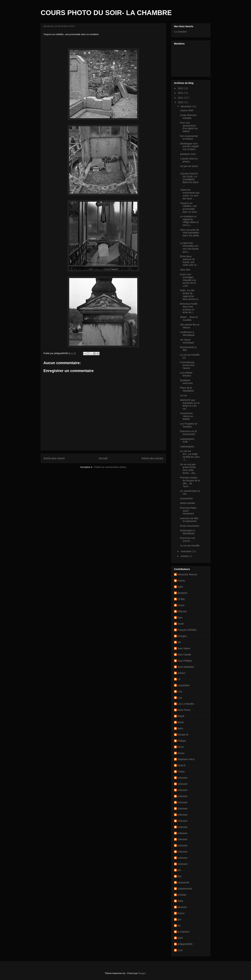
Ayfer (180, 587)
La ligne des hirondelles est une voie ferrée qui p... (189, 247)
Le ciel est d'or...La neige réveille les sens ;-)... (190, 455)
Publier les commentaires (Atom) (110, 467)
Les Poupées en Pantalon (189, 425)
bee (179, 876)
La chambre (180, 32)
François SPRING (187, 630)
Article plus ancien (152, 458)
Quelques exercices (186, 382)
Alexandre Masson (187, 574)
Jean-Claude (184, 655)
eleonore (182, 907)
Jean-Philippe (185, 661)
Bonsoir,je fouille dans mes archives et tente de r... (189, 308)
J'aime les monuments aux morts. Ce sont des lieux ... (190, 194)
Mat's (180, 728)
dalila (180, 901)
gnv (179, 919)
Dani (180, 618)
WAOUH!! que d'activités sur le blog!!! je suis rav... (190, 404)
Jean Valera (184, 648)
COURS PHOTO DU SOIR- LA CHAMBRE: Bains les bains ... (189, 179)
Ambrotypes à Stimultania (187, 532)
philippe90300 (185, 944)
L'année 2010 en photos (189, 160)
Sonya (181, 753)
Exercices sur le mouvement (189, 433)
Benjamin (182, 593)
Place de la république (187, 389)
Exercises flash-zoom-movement (189, 511)
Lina (180, 691)
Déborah (182, 611)
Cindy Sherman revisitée (188, 117)
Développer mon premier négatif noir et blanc (189, 146)
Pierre (181, 747)
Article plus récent (54, 458)
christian (182, 895)
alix (179, 870)
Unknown (182, 778)
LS (179, 679)
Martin (181, 722)
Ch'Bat (181, 599)
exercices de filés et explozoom (189, 520)
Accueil (103, 458)
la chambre (183, 932)
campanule (183, 882)
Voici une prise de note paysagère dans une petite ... (190, 234)
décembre (186, 106)
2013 (181, 88)
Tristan (181, 772)
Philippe (182, 741)
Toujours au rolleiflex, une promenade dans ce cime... (189, 207)
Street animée (187, 503)
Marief (181, 716)
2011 (181, 98)
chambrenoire (185, 889)
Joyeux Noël (187, 110)
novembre (186, 551)
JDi (179, 642)
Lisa (180, 698)
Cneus (181, 605)
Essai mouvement (190, 526)
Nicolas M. (183, 735)
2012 (181, 93)
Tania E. (182, 765)
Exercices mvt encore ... (187, 539)
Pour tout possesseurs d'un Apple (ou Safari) (189, 127)
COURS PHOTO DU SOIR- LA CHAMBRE (106, 13)
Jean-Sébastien (186, 667)
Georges (182, 636)
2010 (181, 102)
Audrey (181, 581)
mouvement (186, 498)
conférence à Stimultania (187, 334)
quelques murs (188, 154)
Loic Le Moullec (186, 704)
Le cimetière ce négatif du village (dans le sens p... (189, 221)
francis (181, 913)
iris (179, 926)
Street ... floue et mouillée (189, 319)
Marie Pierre (184, 710)
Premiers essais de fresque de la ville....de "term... (190, 482)
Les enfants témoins (186, 374)
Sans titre (185, 270)
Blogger (142, 973)
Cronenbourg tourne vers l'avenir (187, 365)
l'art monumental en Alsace (189, 137)
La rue (183, 395)
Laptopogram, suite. (187, 440)
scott (180, 950)
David (181, 624)
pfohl (180, 938)
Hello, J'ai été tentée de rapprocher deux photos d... (190, 295)
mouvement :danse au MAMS (187, 416)
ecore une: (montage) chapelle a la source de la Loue (188, 280)
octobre (185, 556)
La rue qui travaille (190, 546)
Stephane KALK (186, 759)
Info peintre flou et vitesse (190, 326)
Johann (181, 673)
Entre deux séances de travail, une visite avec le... (189, 261)
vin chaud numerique (187, 341)
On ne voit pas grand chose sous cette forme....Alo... (188, 469)
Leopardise (183, 685)
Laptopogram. (187, 446)
